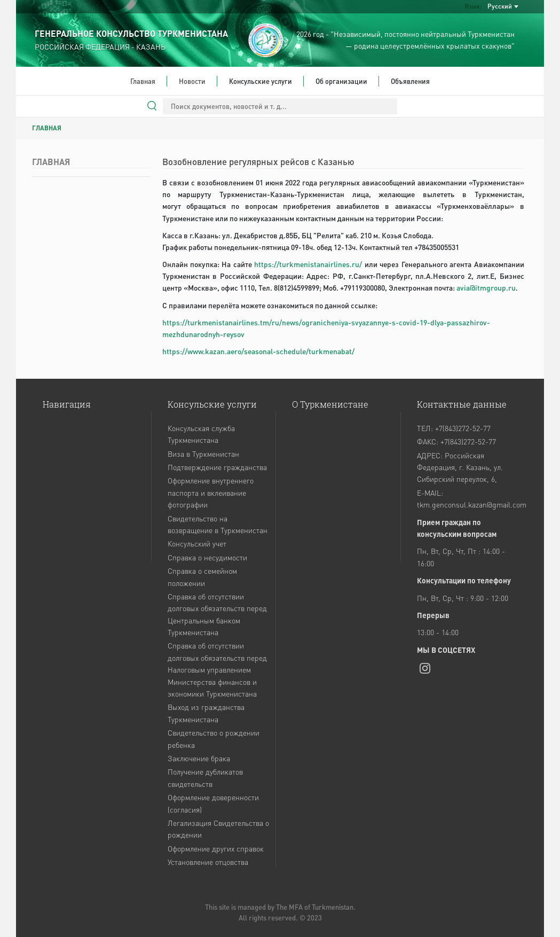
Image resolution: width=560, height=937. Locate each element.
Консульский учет (197, 543)
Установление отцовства (208, 862)
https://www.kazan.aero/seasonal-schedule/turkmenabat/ (258, 351)
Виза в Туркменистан (203, 454)
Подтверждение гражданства (217, 467)
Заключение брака (199, 758)
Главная (143, 81)
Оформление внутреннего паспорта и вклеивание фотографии (211, 492)
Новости (192, 81)
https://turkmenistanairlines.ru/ (308, 264)
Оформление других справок (216, 848)
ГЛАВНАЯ (47, 128)
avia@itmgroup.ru (486, 288)
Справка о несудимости (207, 557)
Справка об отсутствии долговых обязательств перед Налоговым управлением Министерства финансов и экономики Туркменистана (217, 669)
